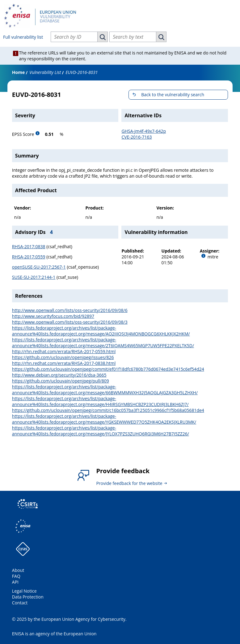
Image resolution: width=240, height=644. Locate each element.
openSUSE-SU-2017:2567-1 (39, 267)
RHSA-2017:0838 (29, 246)
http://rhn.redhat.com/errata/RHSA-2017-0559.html (64, 351)
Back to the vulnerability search (173, 95)
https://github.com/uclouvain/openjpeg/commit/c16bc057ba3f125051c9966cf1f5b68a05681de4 (108, 410)
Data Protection (28, 597)
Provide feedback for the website (129, 483)
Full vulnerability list (23, 37)
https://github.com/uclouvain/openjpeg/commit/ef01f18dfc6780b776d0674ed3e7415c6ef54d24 (108, 369)
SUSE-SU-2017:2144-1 (34, 277)
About (18, 570)
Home (18, 72)
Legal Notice (24, 591)
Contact (20, 603)
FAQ (16, 576)
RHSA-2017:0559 (29, 257)
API (15, 582)
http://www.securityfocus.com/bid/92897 (53, 316)
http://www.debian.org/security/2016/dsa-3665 (59, 375)
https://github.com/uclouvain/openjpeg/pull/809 (61, 381)
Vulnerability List (45, 72)
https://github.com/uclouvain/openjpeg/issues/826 (63, 357)
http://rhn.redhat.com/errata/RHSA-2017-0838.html (64, 363)
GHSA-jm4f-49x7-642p (144, 131)
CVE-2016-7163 (137, 137)
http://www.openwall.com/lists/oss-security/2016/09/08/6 (70, 310)
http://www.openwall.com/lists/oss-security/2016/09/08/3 (70, 322)
